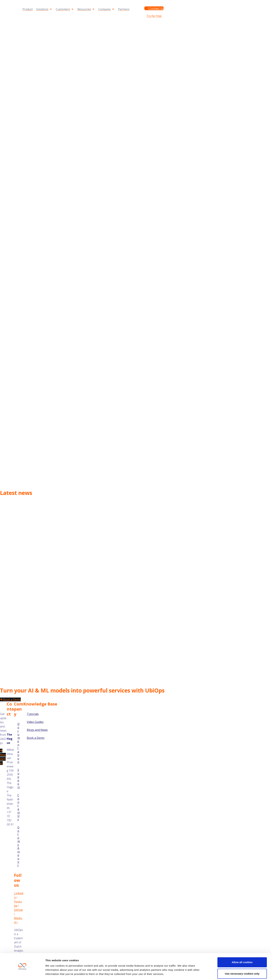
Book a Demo (36, 738)
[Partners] (124, 9)
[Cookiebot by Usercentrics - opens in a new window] (22, 973)
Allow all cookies (242, 952)
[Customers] (65, 9)
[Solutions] (44, 9)
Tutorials (33, 714)
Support (180, 3)
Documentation (162, 3)
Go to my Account (199, 3)
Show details (53, 973)
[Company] (106, 9)
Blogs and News (37, 730)
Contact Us (19, 807)
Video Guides (35, 722)
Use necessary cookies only (242, 963)
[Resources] (86, 9)
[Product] (28, 9)
